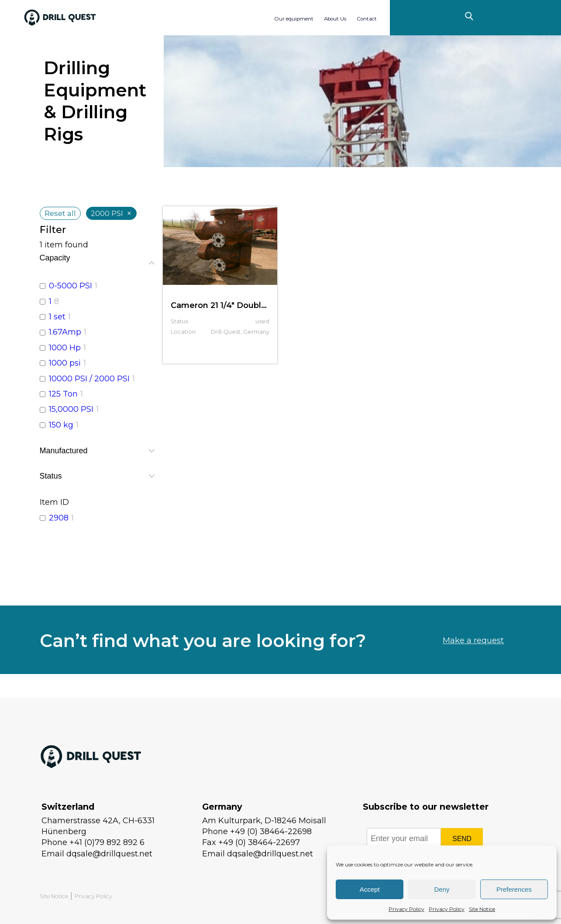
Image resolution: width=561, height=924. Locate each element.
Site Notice (482, 909)
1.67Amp (65, 332)
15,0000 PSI (71, 409)
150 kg (61, 425)
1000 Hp (65, 348)
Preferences (514, 889)
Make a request (473, 663)
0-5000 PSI (71, 286)
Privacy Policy (406, 909)
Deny (442, 889)
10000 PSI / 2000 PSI (89, 379)
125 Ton (63, 394)
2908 (59, 518)
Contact (367, 19)
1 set (57, 317)
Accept (370, 889)
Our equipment (294, 19)
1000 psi (65, 363)
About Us (335, 19)
